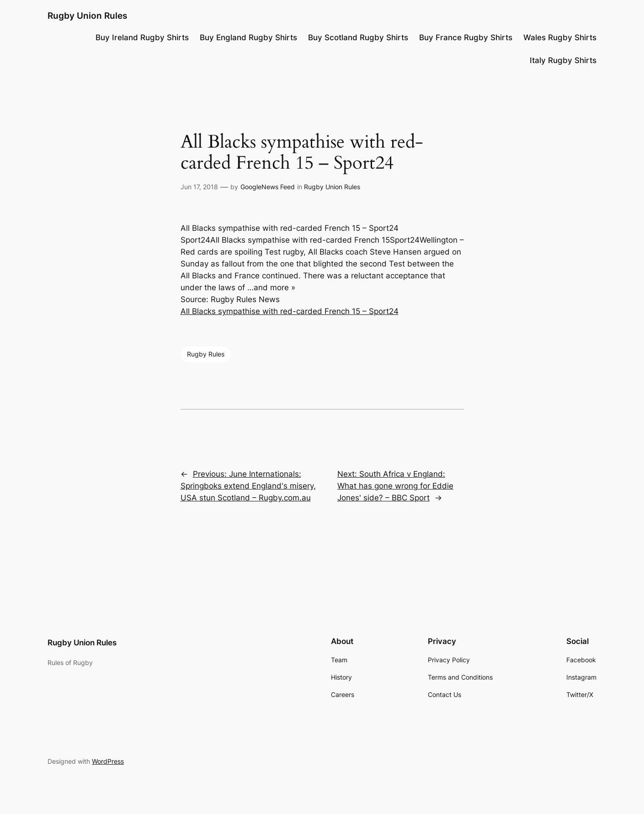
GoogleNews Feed (268, 187)
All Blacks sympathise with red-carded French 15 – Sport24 (290, 311)
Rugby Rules (206, 354)
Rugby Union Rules (87, 16)
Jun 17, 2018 (199, 187)
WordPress (108, 761)
